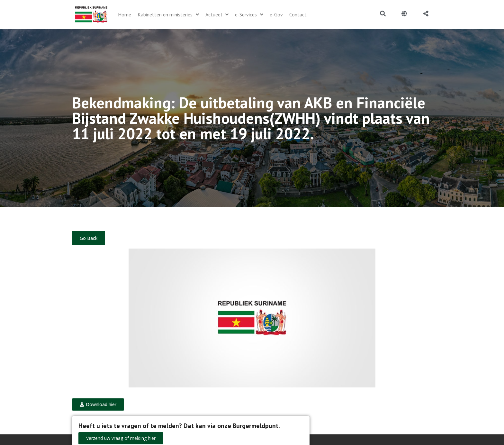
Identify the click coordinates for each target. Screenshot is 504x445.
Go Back (89, 238)
